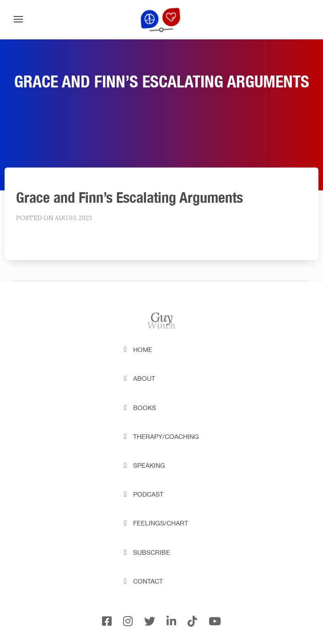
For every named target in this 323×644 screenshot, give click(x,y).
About (144, 379)
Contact (148, 581)
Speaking (149, 465)
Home (143, 350)
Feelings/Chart (161, 523)
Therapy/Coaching (166, 437)
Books (145, 408)
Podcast (148, 494)
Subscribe (152, 552)
